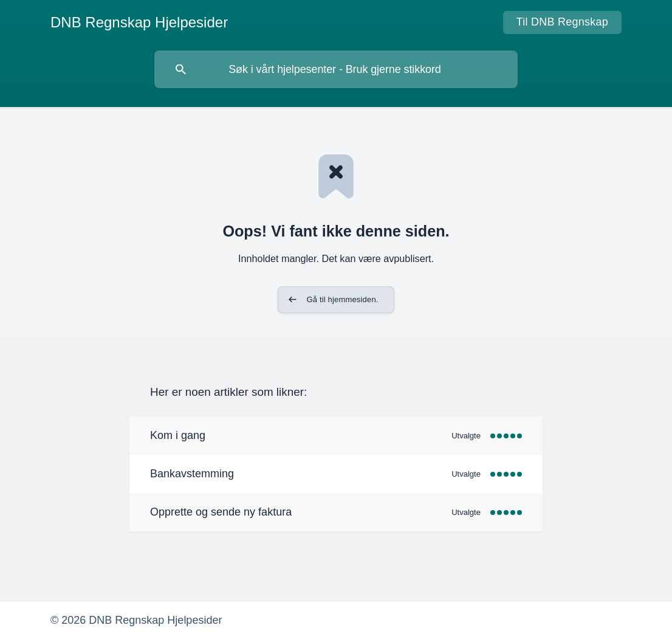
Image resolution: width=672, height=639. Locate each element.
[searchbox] (336, 69)
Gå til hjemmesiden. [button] (342, 299)
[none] (139, 22)
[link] (336, 436)
